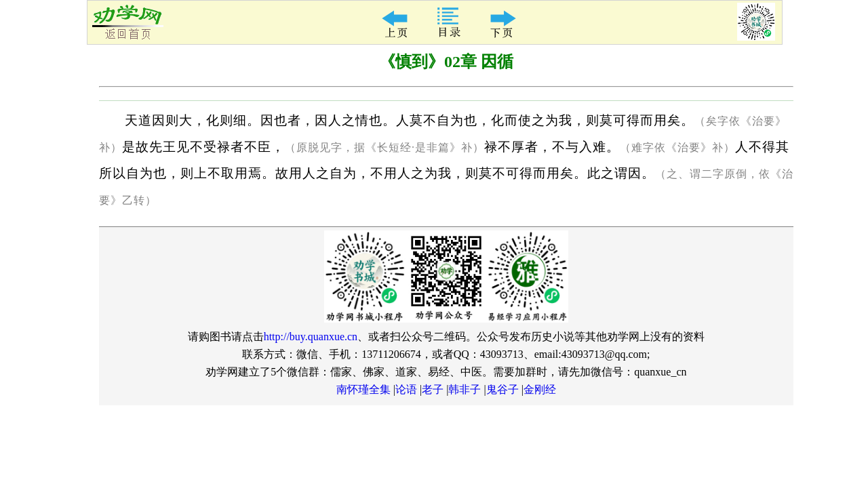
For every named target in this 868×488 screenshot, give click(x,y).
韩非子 (465, 389)
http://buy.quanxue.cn (311, 337)
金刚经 (540, 389)
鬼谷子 (502, 389)
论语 (406, 389)
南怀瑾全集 (363, 389)
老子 (433, 389)
